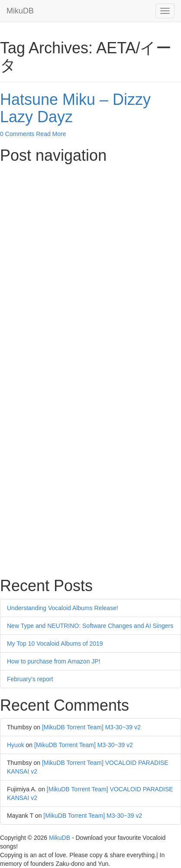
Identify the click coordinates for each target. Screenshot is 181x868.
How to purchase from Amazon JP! (54, 661)
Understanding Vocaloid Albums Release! (63, 608)
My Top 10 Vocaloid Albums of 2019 (55, 644)
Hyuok (16, 745)
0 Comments (17, 134)
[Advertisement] (90, 259)
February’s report (30, 679)
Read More (51, 134)
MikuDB (20, 11)
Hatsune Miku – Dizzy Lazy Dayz (75, 108)
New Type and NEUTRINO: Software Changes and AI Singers (90, 626)
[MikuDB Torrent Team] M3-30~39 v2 (91, 727)
